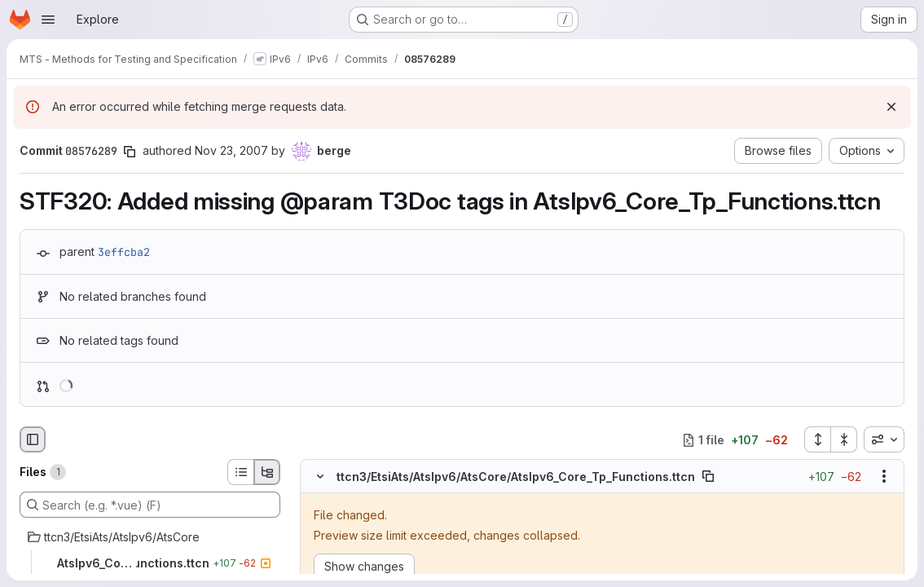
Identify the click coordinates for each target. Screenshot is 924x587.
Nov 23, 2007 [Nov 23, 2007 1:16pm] (231, 150)
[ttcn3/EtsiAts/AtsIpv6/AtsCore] (150, 537)
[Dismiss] (891, 107)
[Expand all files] (817, 439)
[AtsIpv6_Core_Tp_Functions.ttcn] (150, 563)
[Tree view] (267, 472)
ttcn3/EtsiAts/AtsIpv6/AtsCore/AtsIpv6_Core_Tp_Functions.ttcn (516, 477)
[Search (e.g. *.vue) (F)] (150, 505)
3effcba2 (124, 252)
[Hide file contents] (320, 476)
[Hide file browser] (33, 439)
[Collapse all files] (844, 439)
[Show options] (884, 476)
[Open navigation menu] (48, 20)
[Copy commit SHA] (130, 152)
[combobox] (884, 439)
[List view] (240, 472)
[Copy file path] (708, 476)
